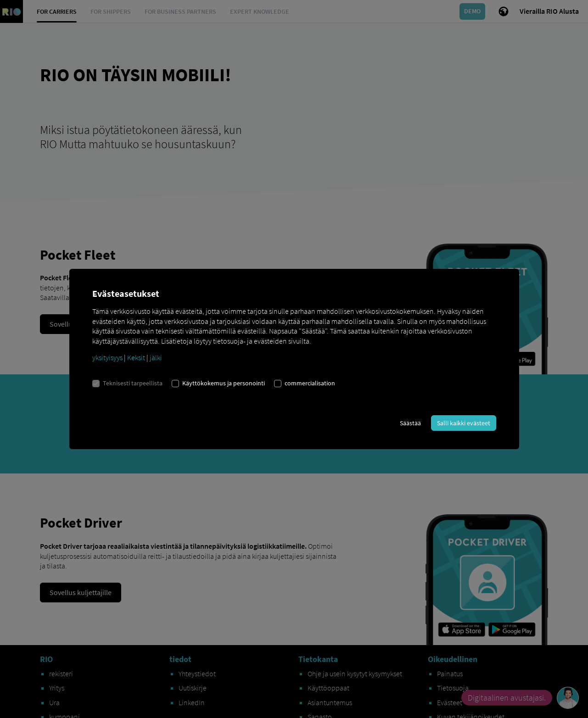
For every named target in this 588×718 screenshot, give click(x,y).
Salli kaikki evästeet (464, 423)
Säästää (410, 423)
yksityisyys (107, 357)
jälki (156, 357)
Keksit (136, 357)
